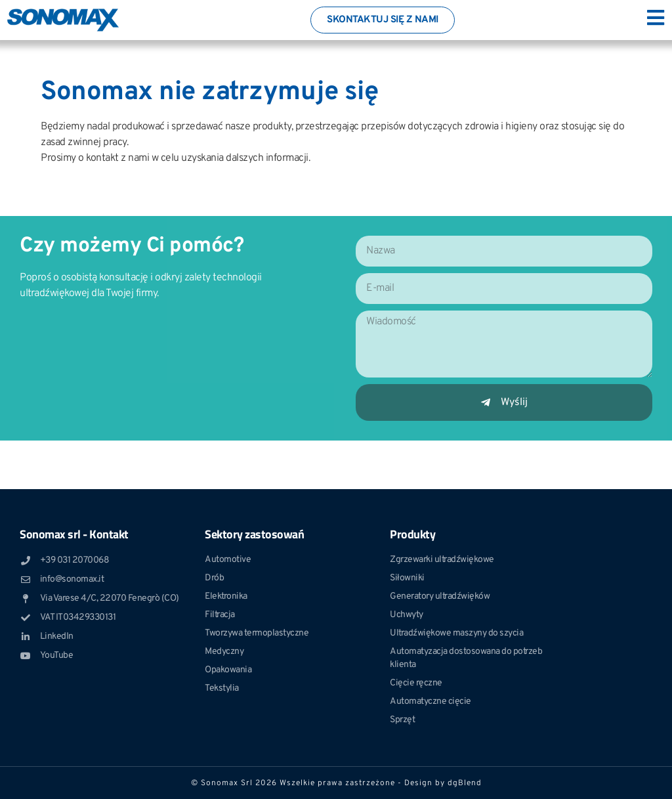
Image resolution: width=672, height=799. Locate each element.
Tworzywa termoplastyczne (257, 633)
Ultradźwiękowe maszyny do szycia (456, 633)
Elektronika (226, 596)
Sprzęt (402, 720)
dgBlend (465, 783)
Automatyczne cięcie (430, 702)
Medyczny (224, 652)
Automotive (228, 560)
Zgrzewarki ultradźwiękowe (442, 560)
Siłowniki (407, 578)
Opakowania (228, 670)
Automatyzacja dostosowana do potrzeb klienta (466, 658)
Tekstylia (222, 688)
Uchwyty (407, 615)
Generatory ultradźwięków (440, 596)
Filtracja (220, 615)
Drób (214, 578)
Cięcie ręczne (416, 683)
